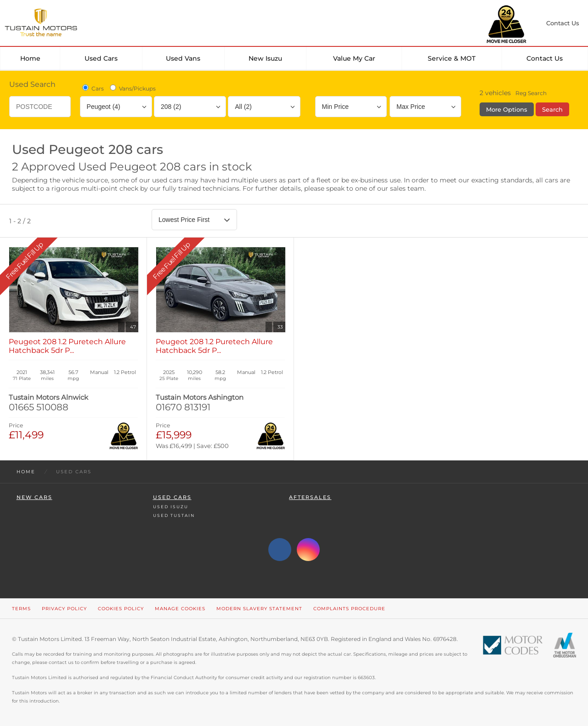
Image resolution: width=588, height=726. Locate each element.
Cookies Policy (121, 609)
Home (30, 58)
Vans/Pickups (132, 88)
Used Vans (183, 58)
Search (552, 109)
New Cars (34, 497)
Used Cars (101, 58)
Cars (92, 88)
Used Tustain (174, 515)
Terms (21, 609)
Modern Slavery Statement (259, 609)
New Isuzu (265, 58)
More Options (507, 109)
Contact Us (545, 58)
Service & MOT (452, 58)
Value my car (354, 58)
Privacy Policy (64, 609)
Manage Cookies (180, 609)
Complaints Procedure (349, 609)
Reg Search (531, 93)
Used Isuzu (171, 507)
